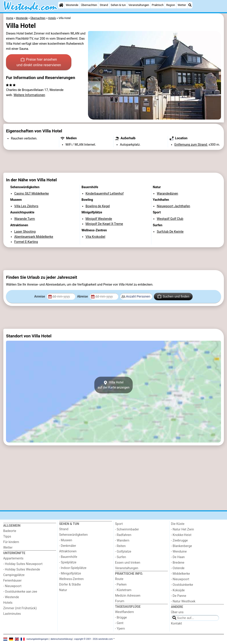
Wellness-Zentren (71, 579)
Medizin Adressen (128, 596)
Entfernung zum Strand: (191, 145)
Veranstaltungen (139, 5)
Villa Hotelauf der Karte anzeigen (113, 385)
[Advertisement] (114, 161)
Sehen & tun (118, 5)
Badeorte (10, 531)
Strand (104, 5)
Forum (120, 601)
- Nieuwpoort (12, 586)
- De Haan (178, 557)
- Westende (11, 597)
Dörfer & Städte (70, 585)
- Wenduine (179, 552)
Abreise (83, 297)
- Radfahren (123, 535)
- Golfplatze (123, 552)
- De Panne (179, 596)
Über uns (177, 612)
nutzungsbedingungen (37, 639)
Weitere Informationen (29, 95)
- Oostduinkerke (182, 585)
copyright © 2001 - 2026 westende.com (93, 639)
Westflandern (124, 612)
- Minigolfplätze (70, 573)
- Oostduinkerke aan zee (20, 592)
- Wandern (122, 541)
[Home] (61, 5)
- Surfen (120, 557)
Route (119, 579)
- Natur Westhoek (183, 601)
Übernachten (89, 5)
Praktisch (158, 5)
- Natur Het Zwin (182, 529)
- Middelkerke (180, 574)
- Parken (121, 585)
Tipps (7, 537)
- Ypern (120, 629)
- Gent (119, 623)
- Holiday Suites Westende (22, 570)
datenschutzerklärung (61, 639)
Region (171, 5)
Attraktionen (68, 551)
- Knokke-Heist (181, 535)
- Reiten (120, 546)
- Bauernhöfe (68, 557)
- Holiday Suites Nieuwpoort (23, 564)
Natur (63, 590)
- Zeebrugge (179, 541)
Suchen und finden (173, 296)
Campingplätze (14, 575)
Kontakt (176, 624)
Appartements (13, 558)
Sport (119, 524)
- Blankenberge (181, 546)
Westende (72, 5)
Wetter (182, 5)
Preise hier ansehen (39, 63)
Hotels (8, 603)
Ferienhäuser (13, 581)
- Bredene (178, 563)
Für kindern (11, 542)
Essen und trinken (128, 563)
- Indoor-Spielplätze (73, 568)
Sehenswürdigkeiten (73, 535)
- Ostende (178, 568)
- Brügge (121, 618)
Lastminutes (12, 614)
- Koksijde (178, 590)
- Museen (66, 540)
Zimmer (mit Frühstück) (20, 608)
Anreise (40, 297)
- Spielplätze (68, 562)
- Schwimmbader (127, 529)
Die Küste (178, 524)
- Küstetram (123, 590)
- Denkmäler (68, 546)
